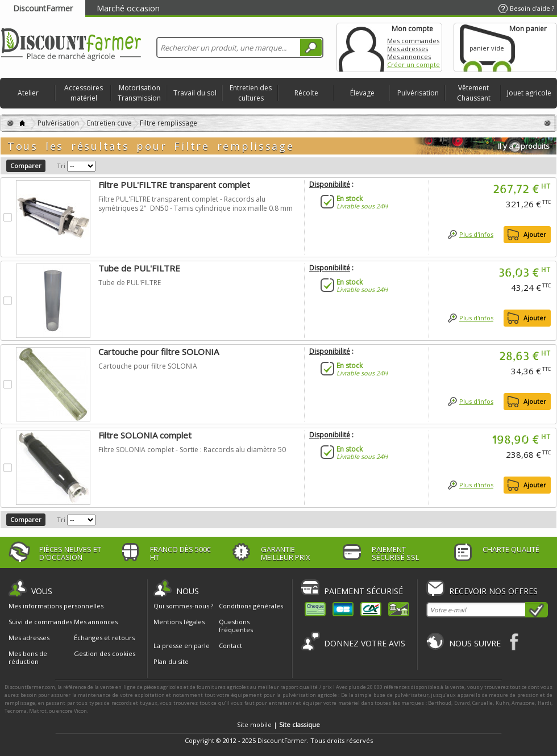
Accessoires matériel (84, 93)
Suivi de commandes (40, 622)
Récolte (306, 93)
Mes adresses (408, 49)
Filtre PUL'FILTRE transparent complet (174, 185)
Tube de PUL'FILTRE (139, 268)
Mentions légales (179, 622)
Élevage (362, 93)
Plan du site (171, 661)
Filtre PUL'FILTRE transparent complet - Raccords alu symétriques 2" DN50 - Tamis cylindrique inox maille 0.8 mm (196, 204)
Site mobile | (278, 724)
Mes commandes (413, 41)
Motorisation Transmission (139, 93)
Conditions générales (251, 606)
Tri (61, 166)
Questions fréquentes (236, 626)
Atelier (28, 93)
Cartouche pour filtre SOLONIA (159, 352)
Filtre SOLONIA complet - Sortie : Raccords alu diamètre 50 (192, 450)
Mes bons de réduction (28, 658)
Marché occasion (128, 8)
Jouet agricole (529, 93)
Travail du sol (195, 93)
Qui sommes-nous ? (183, 606)
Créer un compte (413, 64)
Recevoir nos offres (493, 591)
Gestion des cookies (105, 654)
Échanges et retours (104, 638)
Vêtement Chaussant (474, 93)
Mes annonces (409, 57)
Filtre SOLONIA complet (145, 435)
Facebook (515, 642)
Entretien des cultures (251, 93)
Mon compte (361, 47)
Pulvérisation (418, 93)
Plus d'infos (476, 234)
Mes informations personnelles (56, 606)
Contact (230, 646)
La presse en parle (182, 646)
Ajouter (535, 234)
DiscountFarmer (43, 8)
